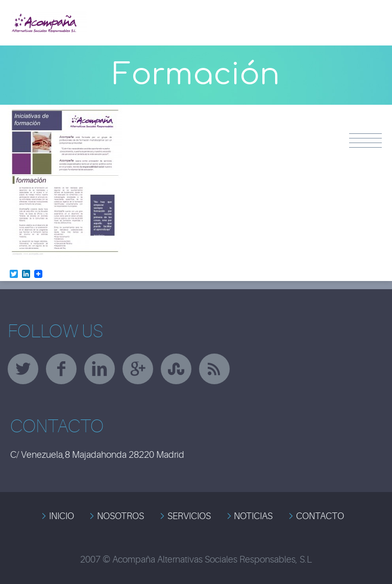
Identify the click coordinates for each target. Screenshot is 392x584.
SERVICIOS (189, 516)
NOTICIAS (253, 516)
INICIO (62, 516)
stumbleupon (176, 369)
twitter (23, 369)
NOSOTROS (120, 516)
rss (214, 369)
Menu (365, 141)
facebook (61, 369)
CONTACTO (320, 516)
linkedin (100, 369)
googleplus (138, 369)
